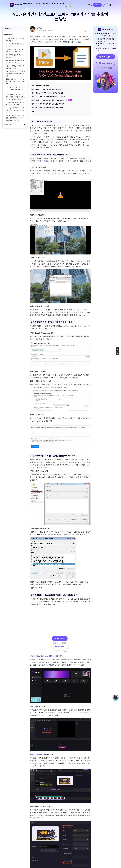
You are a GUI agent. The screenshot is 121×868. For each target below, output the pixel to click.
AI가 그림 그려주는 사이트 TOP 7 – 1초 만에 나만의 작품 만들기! (15, 89)
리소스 (55, 4)
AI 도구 (37, 4)
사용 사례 (46, 4)
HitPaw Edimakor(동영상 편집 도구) (48, 656)
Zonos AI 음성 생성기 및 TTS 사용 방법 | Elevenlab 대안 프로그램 (15, 74)
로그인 (90, 5)
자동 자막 (39, 754)
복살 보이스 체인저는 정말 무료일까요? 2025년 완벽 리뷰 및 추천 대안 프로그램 (15, 118)
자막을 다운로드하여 (44, 161)
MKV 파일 (33, 36)
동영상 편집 (27, 4)
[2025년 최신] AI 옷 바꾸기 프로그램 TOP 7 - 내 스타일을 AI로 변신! (15, 81)
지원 (62, 4)
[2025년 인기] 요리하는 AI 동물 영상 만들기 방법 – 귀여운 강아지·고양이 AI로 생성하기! (15, 97)
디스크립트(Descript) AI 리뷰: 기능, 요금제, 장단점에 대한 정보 (15, 110)
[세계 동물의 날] (69, 5)
